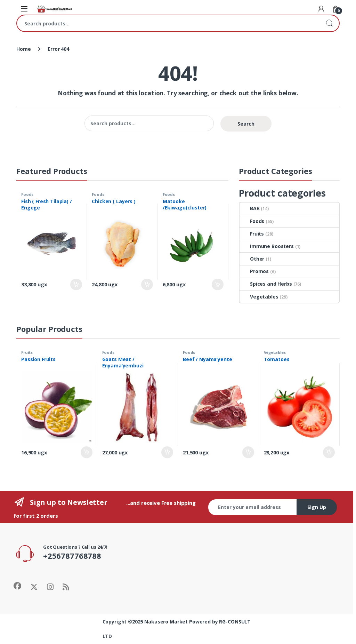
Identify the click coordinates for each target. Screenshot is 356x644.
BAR (250, 208)
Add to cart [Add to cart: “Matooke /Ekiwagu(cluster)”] (218, 285)
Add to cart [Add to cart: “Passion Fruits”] (87, 452)
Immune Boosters (267, 246)
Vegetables (259, 297)
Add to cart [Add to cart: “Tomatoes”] (329, 452)
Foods (27, 194)
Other (252, 259)
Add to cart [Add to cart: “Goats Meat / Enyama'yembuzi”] (167, 452)
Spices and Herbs (266, 284)
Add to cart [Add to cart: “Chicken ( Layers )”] (147, 285)
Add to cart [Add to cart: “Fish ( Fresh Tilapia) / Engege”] (76, 285)
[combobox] (168, 23)
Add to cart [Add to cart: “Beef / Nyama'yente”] (248, 452)
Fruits (252, 234)
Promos (254, 271)
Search (329, 23)
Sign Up (317, 507)
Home (23, 49)
